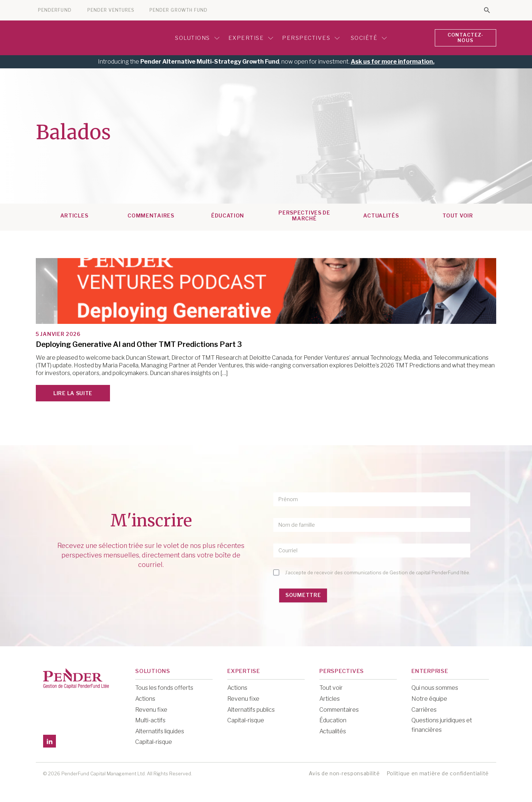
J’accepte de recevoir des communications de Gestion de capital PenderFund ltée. (378, 571)
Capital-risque (154, 741)
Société (367, 37)
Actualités (381, 215)
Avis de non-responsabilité (344, 772)
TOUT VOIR (458, 215)
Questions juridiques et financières (442, 724)
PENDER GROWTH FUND (178, 10)
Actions (145, 698)
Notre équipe (429, 698)
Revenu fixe (151, 708)
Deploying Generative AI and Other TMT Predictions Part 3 (139, 343)
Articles (74, 215)
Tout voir (331, 687)
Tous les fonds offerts (164, 687)
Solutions (196, 37)
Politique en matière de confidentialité (438, 772)
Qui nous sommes (435, 687)
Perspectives (310, 37)
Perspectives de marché (304, 215)
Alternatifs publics (251, 708)
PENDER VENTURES (111, 10)
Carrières (424, 708)
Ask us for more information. (393, 60)
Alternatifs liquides (160, 730)
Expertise (250, 37)
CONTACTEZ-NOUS (464, 37)
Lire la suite (73, 392)
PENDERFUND (55, 10)
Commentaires (151, 215)
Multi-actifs (150, 719)
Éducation (228, 215)
